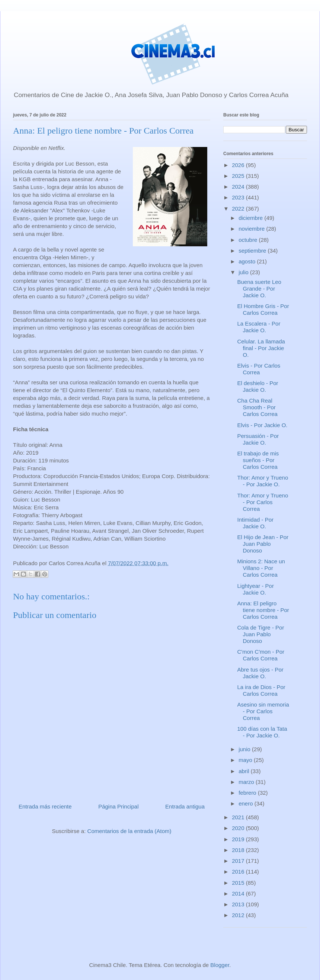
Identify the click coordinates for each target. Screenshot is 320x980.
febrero (248, 793)
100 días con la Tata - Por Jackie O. (262, 732)
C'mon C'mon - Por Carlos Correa (261, 655)
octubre (249, 240)
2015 (239, 883)
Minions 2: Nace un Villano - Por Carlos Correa (261, 568)
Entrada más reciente (45, 806)
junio (245, 749)
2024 (239, 187)
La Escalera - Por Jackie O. (259, 327)
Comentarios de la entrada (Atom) (129, 831)
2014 (239, 893)
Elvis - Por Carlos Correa (259, 369)
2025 (239, 176)
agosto (248, 261)
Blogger (220, 965)
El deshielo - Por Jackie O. (258, 386)
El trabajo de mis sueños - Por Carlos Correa (258, 460)
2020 (239, 828)
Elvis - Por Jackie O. (263, 425)
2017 (239, 861)
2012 (239, 915)
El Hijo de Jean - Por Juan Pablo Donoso (263, 544)
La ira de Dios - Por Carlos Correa (261, 690)
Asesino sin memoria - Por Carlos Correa (263, 711)
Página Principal (118, 806)
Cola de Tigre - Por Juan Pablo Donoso (261, 634)
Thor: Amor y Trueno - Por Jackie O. (263, 481)
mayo (246, 760)
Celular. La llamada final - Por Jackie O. (261, 348)
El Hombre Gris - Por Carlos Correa (263, 309)
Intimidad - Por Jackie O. (256, 523)
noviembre (252, 229)
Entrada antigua (185, 806)
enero (247, 803)
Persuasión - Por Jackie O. (258, 439)
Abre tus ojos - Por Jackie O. (260, 673)
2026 (239, 165)
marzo (247, 782)
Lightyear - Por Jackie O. (256, 589)
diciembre (251, 218)
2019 (239, 839)
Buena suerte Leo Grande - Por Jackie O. (259, 289)
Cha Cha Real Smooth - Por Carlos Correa (257, 407)
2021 (239, 817)
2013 (239, 904)
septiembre (253, 251)
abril (245, 771)
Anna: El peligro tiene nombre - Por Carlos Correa (263, 610)
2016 (239, 872)
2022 (239, 209)
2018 (239, 850)
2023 (239, 197)
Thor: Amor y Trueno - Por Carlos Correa (263, 502)
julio (244, 272)
